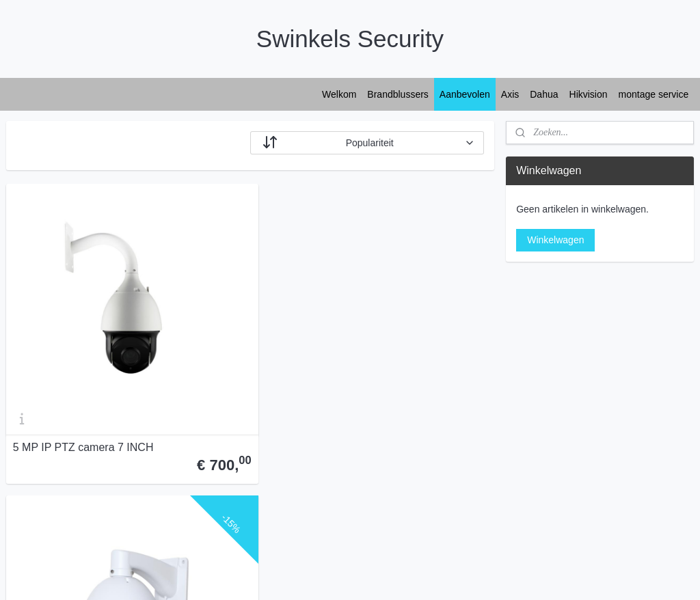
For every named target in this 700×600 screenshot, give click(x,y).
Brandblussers (398, 94)
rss (339, 575)
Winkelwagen (555, 240)
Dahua (544, 94)
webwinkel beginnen (384, 575)
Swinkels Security (53, 492)
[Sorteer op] (367, 143)
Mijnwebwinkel (490, 575)
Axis (510, 94)
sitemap (315, 575)
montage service (654, 94)
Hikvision (589, 94)
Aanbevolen (465, 94)
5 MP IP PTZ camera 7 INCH (83, 350)
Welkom (339, 94)
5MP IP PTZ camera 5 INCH (248, 350)
